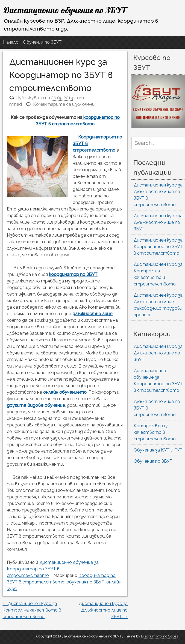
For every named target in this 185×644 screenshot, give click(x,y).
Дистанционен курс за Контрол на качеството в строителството (32, 610)
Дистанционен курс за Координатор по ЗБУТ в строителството (158, 247)
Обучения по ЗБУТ (42, 42)
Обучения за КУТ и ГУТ (158, 450)
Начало (11, 42)
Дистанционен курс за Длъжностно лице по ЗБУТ (103, 610)
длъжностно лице (92, 314)
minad (16, 104)
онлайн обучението (65, 392)
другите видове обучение (36, 405)
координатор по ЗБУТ (73, 274)
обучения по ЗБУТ (85, 582)
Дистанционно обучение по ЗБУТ (65, 10)
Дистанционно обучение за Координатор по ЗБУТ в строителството (53, 569)
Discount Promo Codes (159, 636)
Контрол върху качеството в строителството (155, 432)
